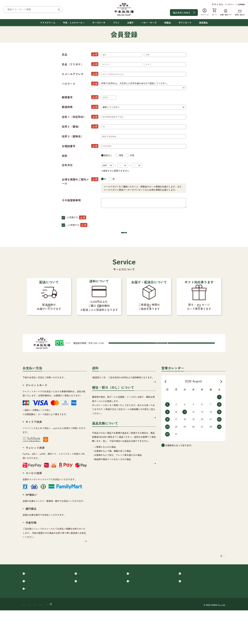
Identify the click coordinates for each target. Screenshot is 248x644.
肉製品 (167, 23)
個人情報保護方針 (75, 225)
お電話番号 (80, 146)
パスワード (80, 84)
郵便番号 (80, 97)
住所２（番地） (80, 126)
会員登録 (241, 4)
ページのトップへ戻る (215, 584)
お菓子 (130, 23)
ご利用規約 (62, 638)
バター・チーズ (149, 23)
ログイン (231, 4)
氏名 (80, 54)
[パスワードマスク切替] (183, 88)
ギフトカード (185, 23)
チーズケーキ (99, 23)
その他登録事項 (71, 200)
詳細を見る (79, 567)
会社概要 (48, 638)
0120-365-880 (79, 368)
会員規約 (71, 217)
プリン (116, 23)
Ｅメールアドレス (80, 74)
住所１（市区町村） (80, 117)
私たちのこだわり (182, 13)
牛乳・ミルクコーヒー (74, 23)
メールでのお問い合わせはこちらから (180, 368)
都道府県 (80, 107)
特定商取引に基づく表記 (84, 638)
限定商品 (203, 23)
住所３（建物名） (73, 136)
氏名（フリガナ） (80, 64)
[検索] (59, 9)
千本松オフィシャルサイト (112, 638)
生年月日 (67, 165)
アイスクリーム (48, 23)
